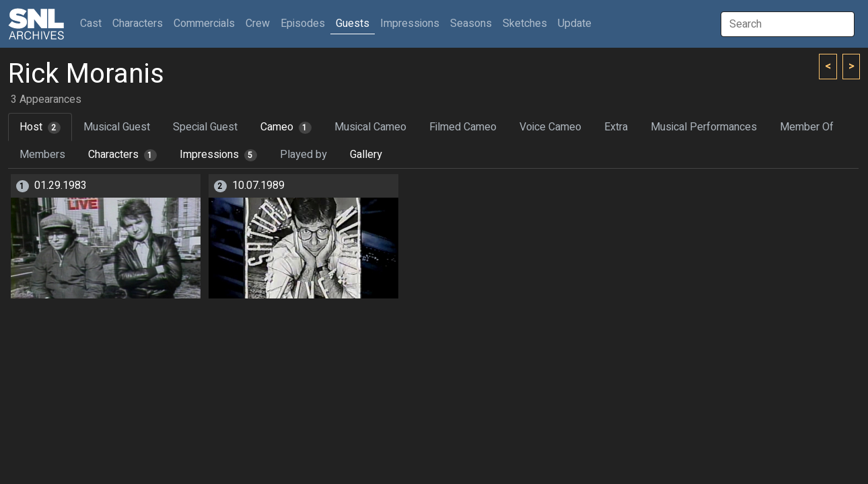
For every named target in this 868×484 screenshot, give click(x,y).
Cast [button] (94, 23)
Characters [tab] (122, 155)
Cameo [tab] (286, 127)
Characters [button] (138, 24)
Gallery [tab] (366, 155)
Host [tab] (40, 127)
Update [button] (575, 24)
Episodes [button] (303, 24)
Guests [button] (353, 24)
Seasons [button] (471, 24)
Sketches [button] (525, 24)
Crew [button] (258, 24)
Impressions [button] (410, 24)
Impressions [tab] (218, 155)
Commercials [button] (204, 24)
